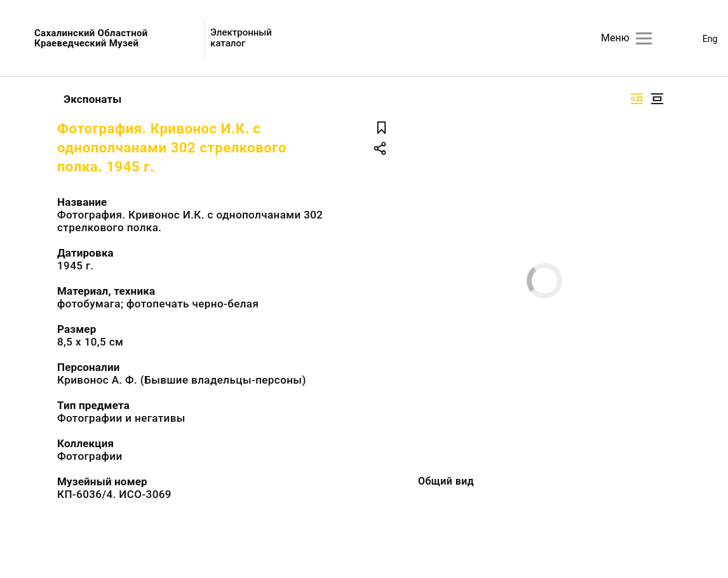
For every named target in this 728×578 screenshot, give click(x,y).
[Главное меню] (644, 38)
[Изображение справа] (637, 99)
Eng (710, 39)
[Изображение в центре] (657, 99)
